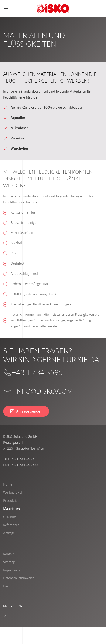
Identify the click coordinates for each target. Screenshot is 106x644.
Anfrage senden (26, 411)
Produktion (11, 500)
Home (8, 484)
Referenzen (11, 525)
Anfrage (9, 533)
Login (7, 586)
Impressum (11, 570)
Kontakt (9, 554)
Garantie (9, 517)
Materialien (11, 509)
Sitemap (9, 562)
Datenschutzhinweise (19, 578)
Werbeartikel (13, 492)
